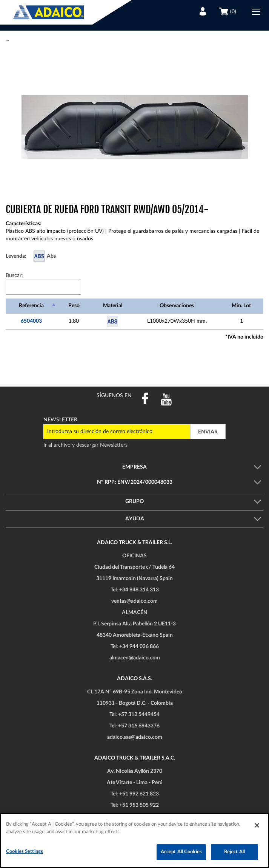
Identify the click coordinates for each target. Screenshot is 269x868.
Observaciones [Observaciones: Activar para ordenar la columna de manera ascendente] (177, 306)
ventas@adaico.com (134, 601)
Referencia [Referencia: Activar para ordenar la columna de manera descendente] (31, 306)
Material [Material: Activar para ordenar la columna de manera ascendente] (113, 306)
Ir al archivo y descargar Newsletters (85, 445)
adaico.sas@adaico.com (135, 737)
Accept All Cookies (181, 852)
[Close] (257, 825)
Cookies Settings (25, 852)
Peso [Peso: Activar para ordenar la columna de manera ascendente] (74, 306)
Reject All (234, 852)
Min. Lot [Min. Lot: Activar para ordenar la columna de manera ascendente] (241, 306)
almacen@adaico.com (135, 658)
